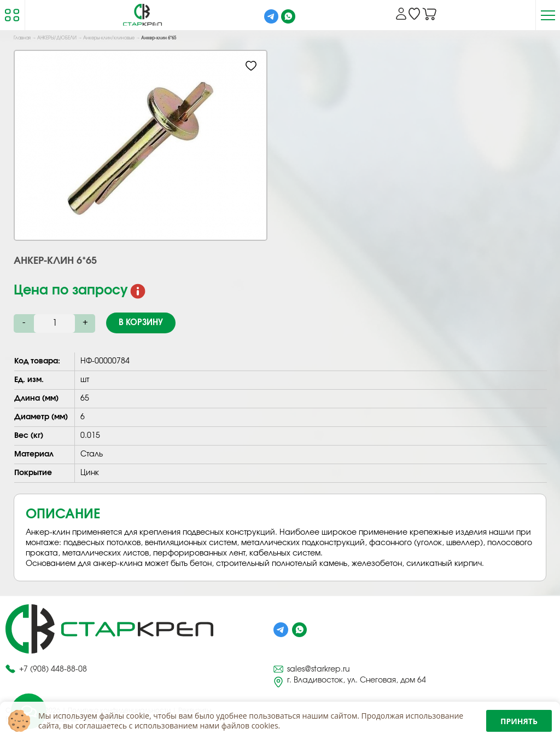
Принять (519, 721)
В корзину (141, 323)
